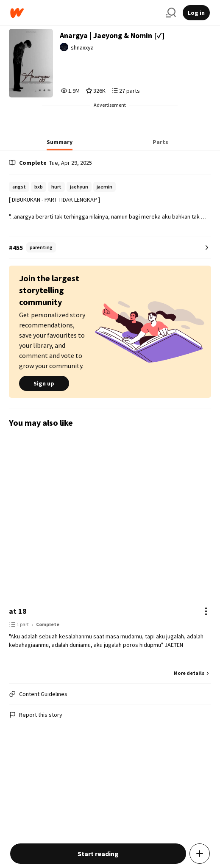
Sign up (44, 383)
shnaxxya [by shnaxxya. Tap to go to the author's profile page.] (82, 47)
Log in (196, 13)
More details (192, 673)
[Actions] (206, 611)
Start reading (98, 854)
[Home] (85, 13)
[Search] (171, 13)
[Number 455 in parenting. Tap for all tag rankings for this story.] (110, 248)
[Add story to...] (200, 854)
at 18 (18, 611)
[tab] (60, 144)
